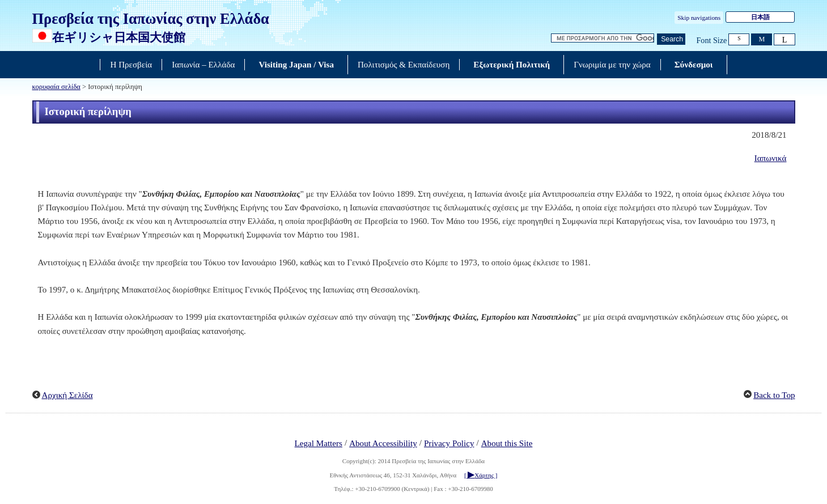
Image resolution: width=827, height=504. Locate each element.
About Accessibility (383, 443)
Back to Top (774, 395)
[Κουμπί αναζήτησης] (671, 39)
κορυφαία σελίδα (56, 87)
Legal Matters (319, 443)
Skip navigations (699, 18)
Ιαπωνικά (771, 158)
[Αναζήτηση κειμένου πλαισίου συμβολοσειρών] (603, 38)
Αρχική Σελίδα (67, 395)
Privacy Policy (449, 443)
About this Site (507, 443)
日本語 (760, 17)
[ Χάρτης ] (481, 475)
